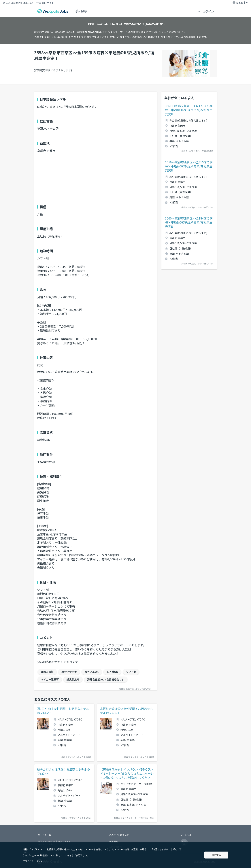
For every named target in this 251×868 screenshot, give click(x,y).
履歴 (81, 11)
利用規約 (114, 841)
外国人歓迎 (47, 672)
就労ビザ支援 (69, 672)
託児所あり (73, 680)
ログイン (205, 11)
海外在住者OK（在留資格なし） (106, 680)
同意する (216, 855)
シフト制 (131, 672)
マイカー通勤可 (50, 680)
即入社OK (112, 672)
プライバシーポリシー (34, 861)
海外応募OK (92, 672)
